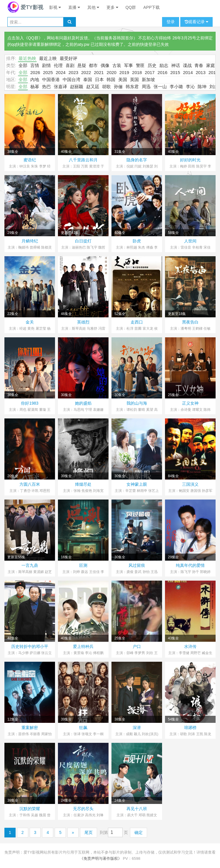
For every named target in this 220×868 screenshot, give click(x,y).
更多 (112, 7)
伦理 (58, 65)
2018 (137, 72)
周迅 (146, 87)
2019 (124, 72)
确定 (139, 832)
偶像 (105, 65)
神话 (176, 65)
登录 (171, 22)
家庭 (211, 65)
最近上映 (48, 58)
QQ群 (131, 7)
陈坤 (202, 87)
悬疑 (82, 65)
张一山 (160, 87)
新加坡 (148, 79)
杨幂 (35, 87)
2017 (150, 72)
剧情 (46, 65)
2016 (162, 72)
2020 (112, 72)
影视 (55, 7)
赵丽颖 (77, 87)
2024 (60, 72)
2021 (99, 72)
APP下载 (151, 7)
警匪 (140, 65)
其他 (93, 7)
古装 (117, 65)
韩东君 (132, 87)
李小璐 (176, 87)
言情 (35, 65)
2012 (213, 72)
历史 (152, 65)
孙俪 (118, 87)
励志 (164, 65)
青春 (199, 65)
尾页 (89, 832)
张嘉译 (60, 87)
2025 (48, 72)
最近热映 (27, 58)
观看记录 (196, 22)
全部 (23, 65)
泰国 (88, 79)
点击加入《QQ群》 (25, 38)
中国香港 (51, 79)
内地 (35, 79)
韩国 (111, 79)
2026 (35, 72)
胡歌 (106, 87)
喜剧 (70, 65)
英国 (134, 79)
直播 (74, 7)
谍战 (187, 65)
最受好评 (69, 58)
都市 (93, 65)
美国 (123, 79)
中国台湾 (71, 79)
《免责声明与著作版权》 (101, 858)
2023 (73, 72)
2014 (188, 72)
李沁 (190, 87)
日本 (99, 79)
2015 (175, 72)
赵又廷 (93, 87)
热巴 (46, 87)
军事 (129, 65)
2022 (86, 72)
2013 (200, 72)
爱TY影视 (25, 7)
